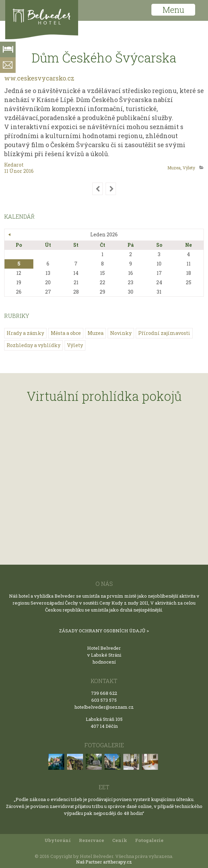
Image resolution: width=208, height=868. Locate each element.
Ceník (120, 840)
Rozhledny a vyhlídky (34, 345)
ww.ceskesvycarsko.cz (39, 78)
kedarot (14, 165)
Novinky (121, 333)
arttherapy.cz (118, 862)
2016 (28, 171)
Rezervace (91, 840)
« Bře (10, 235)
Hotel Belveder (104, 648)
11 (7, 171)
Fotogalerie (149, 840)
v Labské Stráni (104, 655)
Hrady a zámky (25, 333)
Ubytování (58, 840)
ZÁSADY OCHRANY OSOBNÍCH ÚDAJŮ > (104, 631)
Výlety (189, 168)
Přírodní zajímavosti (164, 333)
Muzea (174, 168)
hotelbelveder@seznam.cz (104, 707)
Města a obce (66, 333)
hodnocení (104, 662)
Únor (16, 171)
